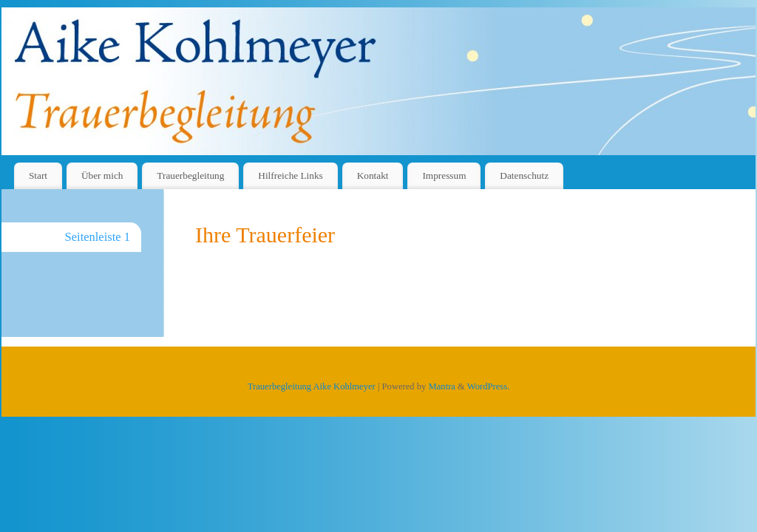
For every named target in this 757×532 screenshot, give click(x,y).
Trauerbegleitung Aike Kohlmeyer (312, 386)
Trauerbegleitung (190, 175)
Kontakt (373, 175)
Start (38, 175)
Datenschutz (524, 175)
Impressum (444, 175)
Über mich (102, 175)
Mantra (442, 386)
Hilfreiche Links (291, 175)
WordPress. (488, 386)
